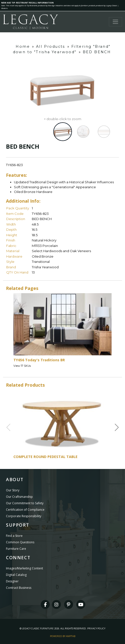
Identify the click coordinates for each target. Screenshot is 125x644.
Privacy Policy (96, 628)
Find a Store (14, 536)
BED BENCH (97, 52)
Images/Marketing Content (24, 568)
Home (23, 46)
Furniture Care (16, 549)
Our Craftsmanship (19, 497)
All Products (51, 46)
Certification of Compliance (25, 510)
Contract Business (19, 588)
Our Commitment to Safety (25, 503)
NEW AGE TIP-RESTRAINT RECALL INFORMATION (27, 3)
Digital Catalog (16, 575)
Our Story (13, 490)
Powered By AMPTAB (63, 636)
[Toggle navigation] (115, 22)
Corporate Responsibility (24, 516)
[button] (117, 427)
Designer (12, 581)
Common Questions (20, 542)
